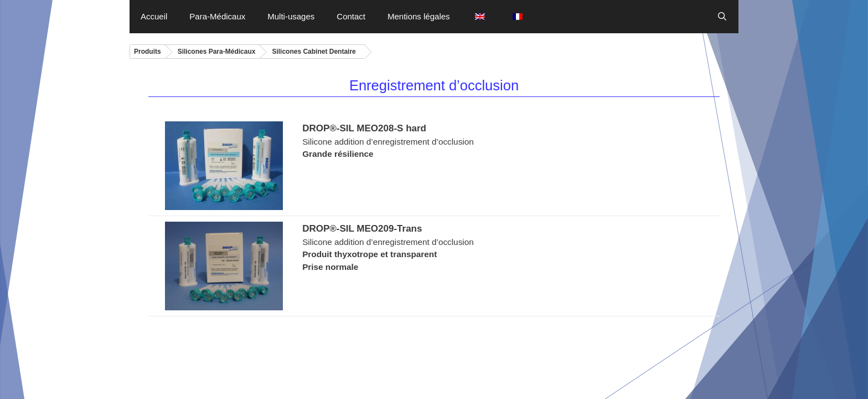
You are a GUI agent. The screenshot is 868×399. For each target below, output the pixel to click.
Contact (351, 16)
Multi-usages (291, 16)
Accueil (154, 16)
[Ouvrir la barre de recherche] (722, 17)
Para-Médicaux (217, 16)
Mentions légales (419, 16)
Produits (148, 52)
